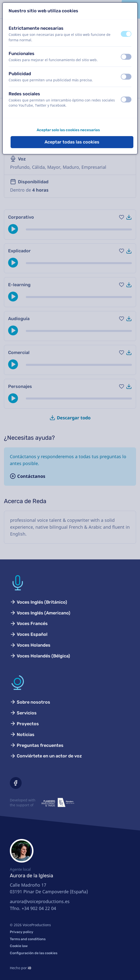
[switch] (126, 34)
